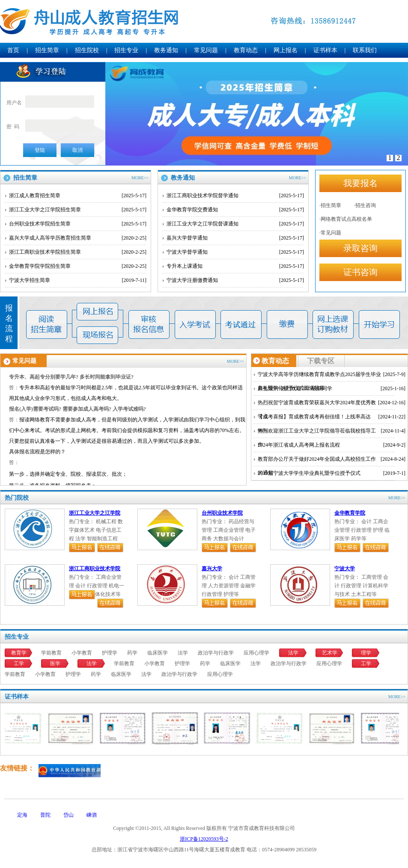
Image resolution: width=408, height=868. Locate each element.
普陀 (45, 815)
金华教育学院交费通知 (235, 210)
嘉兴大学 (212, 569)
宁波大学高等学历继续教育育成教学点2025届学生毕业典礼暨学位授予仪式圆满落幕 (332, 374)
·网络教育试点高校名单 (346, 219)
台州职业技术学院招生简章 (78, 224)
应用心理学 (256, 653)
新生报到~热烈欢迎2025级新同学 (332, 388)
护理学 (110, 653)
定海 (22, 815)
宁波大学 (345, 569)
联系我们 (365, 50)
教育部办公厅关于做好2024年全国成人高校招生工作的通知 (332, 459)
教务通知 (166, 50)
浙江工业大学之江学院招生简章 (78, 210)
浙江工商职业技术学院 (95, 569)
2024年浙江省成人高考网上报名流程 (332, 445)
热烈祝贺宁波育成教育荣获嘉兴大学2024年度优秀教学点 (332, 403)
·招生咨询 (365, 205)
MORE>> (140, 178)
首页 (13, 50)
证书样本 (325, 50)
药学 (132, 653)
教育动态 (246, 50)
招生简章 (47, 50)
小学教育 (82, 653)
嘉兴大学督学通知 (235, 238)
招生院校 (87, 50)
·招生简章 (330, 205)
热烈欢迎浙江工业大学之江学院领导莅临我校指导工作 (332, 431)
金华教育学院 (350, 513)
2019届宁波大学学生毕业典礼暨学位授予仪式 (332, 473)
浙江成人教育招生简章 (78, 196)
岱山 (68, 815)
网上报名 (286, 50)
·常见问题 (330, 233)
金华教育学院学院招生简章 (78, 266)
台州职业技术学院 (222, 513)
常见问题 (206, 50)
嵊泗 (92, 815)
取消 (77, 150)
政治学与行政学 (216, 653)
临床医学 (158, 653)
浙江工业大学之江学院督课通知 (235, 224)
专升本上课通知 (235, 266)
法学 (183, 653)
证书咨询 (360, 272)
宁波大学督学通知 (235, 252)
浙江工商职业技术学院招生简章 (78, 252)
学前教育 (51, 653)
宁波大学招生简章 (78, 280)
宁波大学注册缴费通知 (235, 280)
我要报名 (360, 183)
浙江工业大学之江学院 (95, 513)
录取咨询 (360, 248)
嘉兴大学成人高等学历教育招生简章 (78, 238)
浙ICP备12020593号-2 (204, 839)
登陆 (40, 150)
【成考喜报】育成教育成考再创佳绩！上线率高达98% (332, 417)
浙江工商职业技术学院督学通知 (235, 196)
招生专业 (126, 50)
